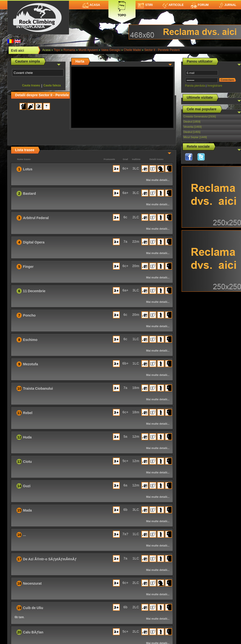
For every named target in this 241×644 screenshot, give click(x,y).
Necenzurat (32, 583)
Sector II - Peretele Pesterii (162, 50)
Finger (28, 267)
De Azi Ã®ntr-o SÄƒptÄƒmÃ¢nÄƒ (50, 559)
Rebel (28, 413)
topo (57, 50)
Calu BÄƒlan (33, 632)
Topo (122, 8)
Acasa (91, 5)
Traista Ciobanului (38, 388)
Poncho (29, 315)
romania (69, 50)
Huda (27, 437)
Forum (200, 5)
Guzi (27, 486)
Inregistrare (215, 86)
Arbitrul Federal (36, 218)
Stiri (145, 5)
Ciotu (27, 462)
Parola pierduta (195, 86)
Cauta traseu (31, 85)
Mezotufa (30, 364)
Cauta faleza (52, 85)
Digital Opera (34, 242)
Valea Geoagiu (111, 50)
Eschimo (30, 340)
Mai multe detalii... (158, 180)
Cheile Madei (132, 50)
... (24, 535)
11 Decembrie (34, 291)
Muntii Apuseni (88, 50)
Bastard (29, 193)
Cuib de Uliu (33, 608)
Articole (173, 5)
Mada (27, 510)
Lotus (28, 169)
